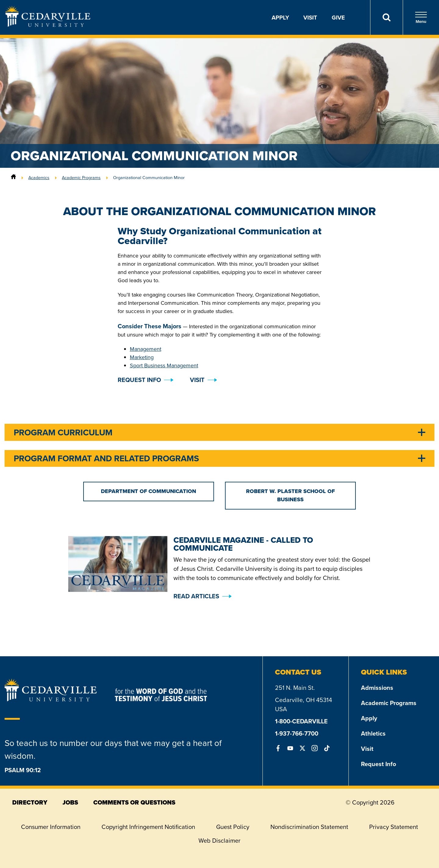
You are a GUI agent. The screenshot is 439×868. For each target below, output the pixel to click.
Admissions (377, 688)
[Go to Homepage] (48, 25)
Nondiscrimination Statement (309, 827)
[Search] (386, 17)
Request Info (378, 764)
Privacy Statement (394, 827)
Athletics (373, 733)
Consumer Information (51, 827)
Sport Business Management (164, 366)
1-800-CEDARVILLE (301, 721)
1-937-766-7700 (297, 733)
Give (338, 17)
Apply (280, 17)
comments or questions (134, 802)
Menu (421, 18)
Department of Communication (148, 491)
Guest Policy (233, 827)
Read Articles (196, 596)
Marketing (142, 357)
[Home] (13, 178)
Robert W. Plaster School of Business (290, 495)
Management (146, 349)
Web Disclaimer (220, 841)
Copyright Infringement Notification (148, 827)
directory (30, 802)
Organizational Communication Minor (149, 178)
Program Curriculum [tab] (63, 432)
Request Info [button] (139, 380)
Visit (310, 17)
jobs (70, 802)
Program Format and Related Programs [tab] (106, 458)
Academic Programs (81, 178)
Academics (39, 178)
